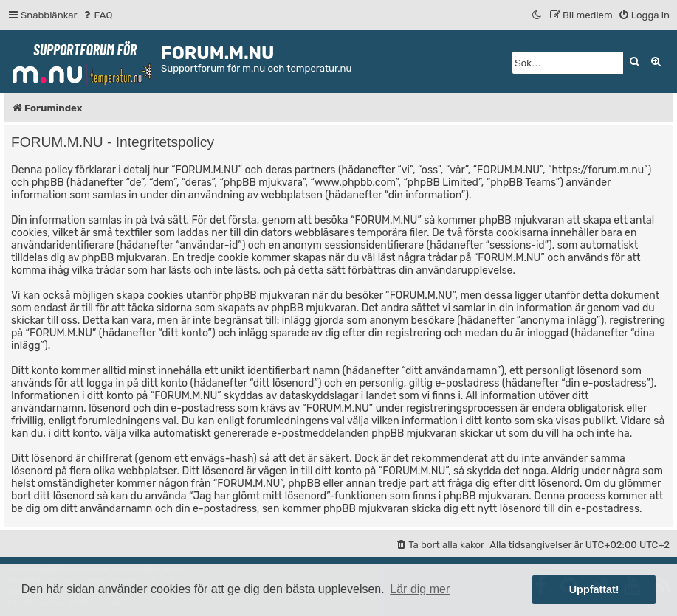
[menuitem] (97, 15)
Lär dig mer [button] (420, 589)
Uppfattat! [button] (594, 589)
